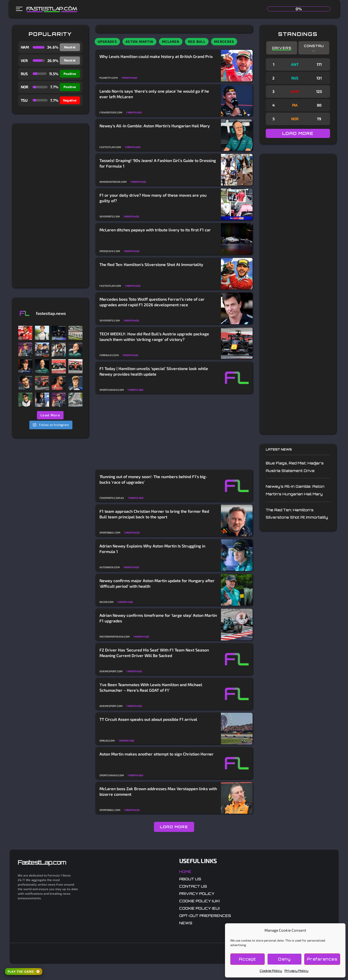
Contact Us (193, 886)
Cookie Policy (271, 971)
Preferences (322, 959)
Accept (248, 959)
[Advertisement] (50, 206)
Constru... (314, 48)
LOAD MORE (174, 827)
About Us (190, 879)
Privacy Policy (296, 971)
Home (185, 872)
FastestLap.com (42, 862)
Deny (284, 959)
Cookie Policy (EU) (199, 908)
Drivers (282, 48)
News (186, 923)
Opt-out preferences (205, 916)
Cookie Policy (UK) (199, 901)
